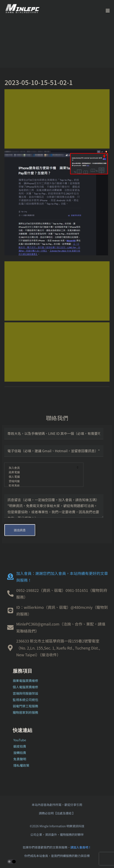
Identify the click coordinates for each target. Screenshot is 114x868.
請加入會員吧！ (81, 847)
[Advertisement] (57, 119)
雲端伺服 (41, 481)
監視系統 (41, 486)
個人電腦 (41, 477)
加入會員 (41, 468)
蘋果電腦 (41, 472)
